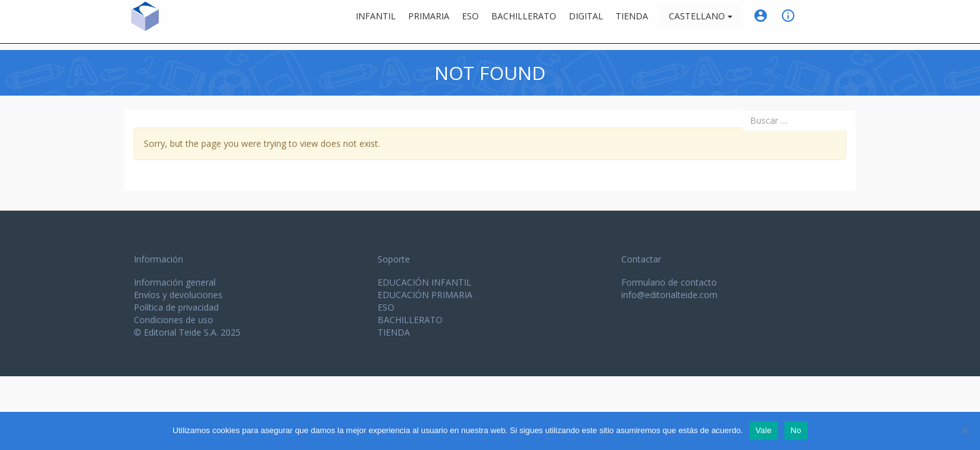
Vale (764, 430)
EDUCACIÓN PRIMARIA (425, 295)
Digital (586, 22)
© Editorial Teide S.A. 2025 (187, 332)
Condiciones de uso (173, 320)
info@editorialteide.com (669, 295)
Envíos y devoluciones (178, 295)
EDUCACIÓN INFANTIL (424, 282)
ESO (470, 22)
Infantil (376, 22)
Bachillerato (524, 22)
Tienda (632, 22)
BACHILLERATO (410, 320)
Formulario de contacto (669, 282)
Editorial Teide (197, 24)
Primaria (429, 22)
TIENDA (394, 332)
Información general (175, 282)
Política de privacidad (176, 307)
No (796, 430)
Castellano (701, 22)
